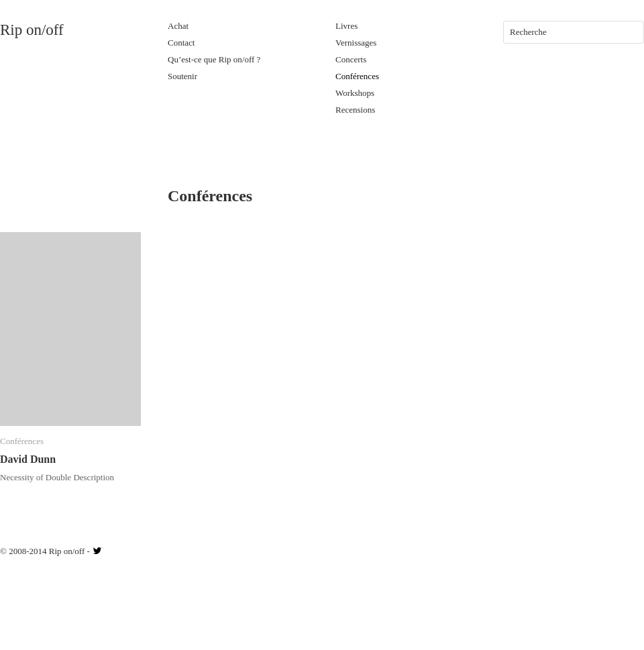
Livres (346, 26)
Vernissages (356, 43)
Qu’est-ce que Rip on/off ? (214, 59)
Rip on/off (32, 30)
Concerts (351, 59)
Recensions (355, 110)
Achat (178, 26)
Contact (181, 43)
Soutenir (182, 76)
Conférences (357, 76)
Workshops (355, 93)
